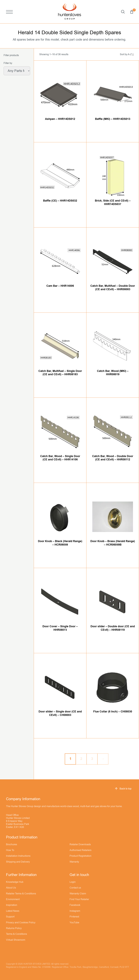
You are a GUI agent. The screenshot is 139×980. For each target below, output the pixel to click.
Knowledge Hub (15, 882)
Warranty (74, 862)
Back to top (123, 789)
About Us (11, 888)
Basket (132, 12)
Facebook (75, 905)
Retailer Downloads (80, 844)
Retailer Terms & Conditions (21, 894)
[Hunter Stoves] (70, 12)
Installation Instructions (18, 856)
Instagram (75, 911)
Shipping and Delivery (18, 862)
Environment (13, 899)
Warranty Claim (78, 894)
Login (73, 882)
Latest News (13, 911)
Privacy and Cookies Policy (21, 923)
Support (10, 917)
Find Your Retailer (79, 899)
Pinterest (74, 917)
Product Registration (80, 856)
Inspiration (12, 905)
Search (123, 12)
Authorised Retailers (80, 850)
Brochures (12, 844)
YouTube (74, 923)
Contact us (75, 888)
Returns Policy (14, 928)
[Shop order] (123, 54)
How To (10, 850)
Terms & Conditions (16, 934)
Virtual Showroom (16, 940)
